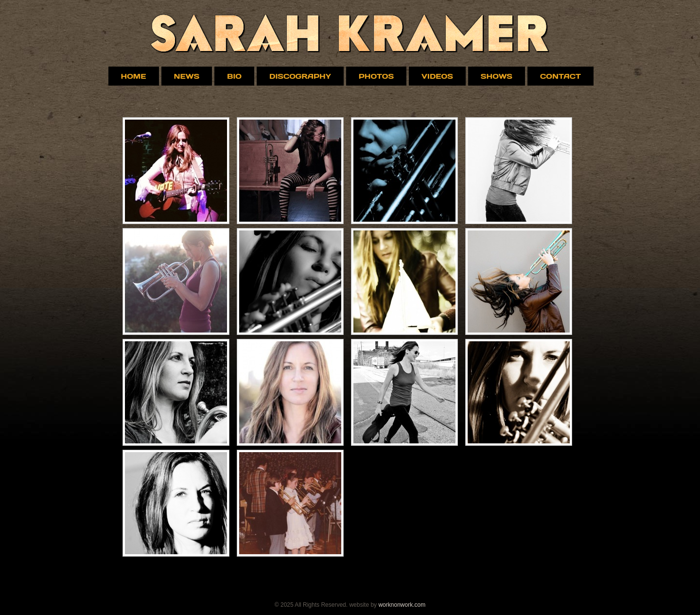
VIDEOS (437, 76)
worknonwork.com (402, 605)
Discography (300, 76)
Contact (560, 76)
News (187, 76)
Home (134, 76)
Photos (376, 76)
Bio (234, 76)
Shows (497, 76)
